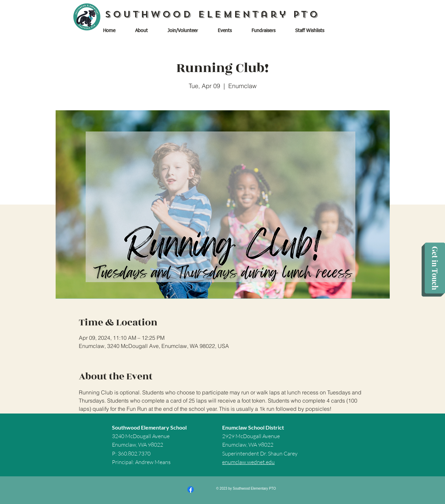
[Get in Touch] (435, 268)
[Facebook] (191, 489)
